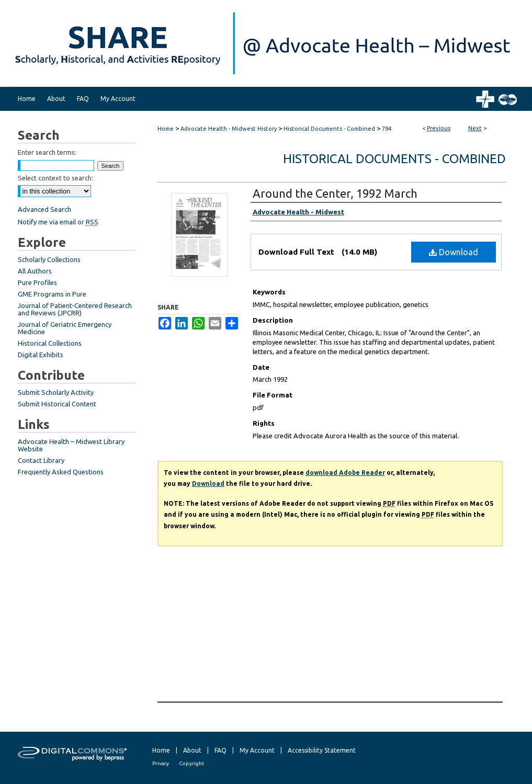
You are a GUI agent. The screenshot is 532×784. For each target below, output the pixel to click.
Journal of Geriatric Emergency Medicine (65, 328)
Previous (439, 128)
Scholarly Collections (49, 259)
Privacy (161, 763)
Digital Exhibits (41, 355)
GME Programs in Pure (52, 294)
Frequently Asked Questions (61, 472)
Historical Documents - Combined (329, 129)
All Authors (35, 271)
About (192, 750)
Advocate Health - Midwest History (229, 129)
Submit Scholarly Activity (56, 392)
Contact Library (41, 460)
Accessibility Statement (322, 750)
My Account (257, 750)
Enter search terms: (47, 152)
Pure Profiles (37, 282)
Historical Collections (50, 343)
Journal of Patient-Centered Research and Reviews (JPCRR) (75, 309)
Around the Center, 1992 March (335, 193)
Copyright (191, 763)
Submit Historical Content (57, 404)
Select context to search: (55, 178)
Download (454, 252)
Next (475, 128)
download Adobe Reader (345, 473)
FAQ (220, 750)
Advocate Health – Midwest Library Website (71, 445)
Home (166, 129)
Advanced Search (44, 209)
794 (387, 129)
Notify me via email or (58, 222)
